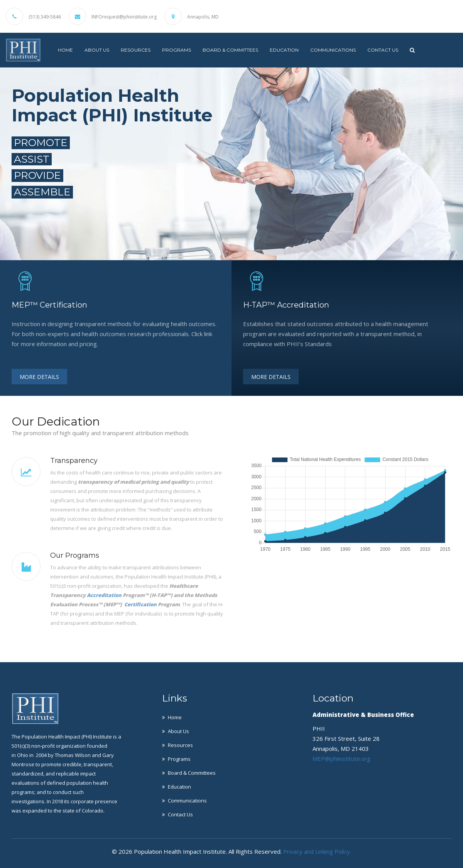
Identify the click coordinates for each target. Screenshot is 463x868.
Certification (140, 604)
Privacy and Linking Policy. (317, 851)
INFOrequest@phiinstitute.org (124, 17)
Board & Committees (230, 50)
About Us (97, 50)
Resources (136, 50)
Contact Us (383, 50)
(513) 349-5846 (45, 17)
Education (284, 50)
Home (65, 50)
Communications (333, 50)
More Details (39, 377)
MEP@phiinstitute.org (341, 759)
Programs (177, 50)
